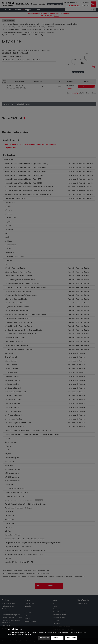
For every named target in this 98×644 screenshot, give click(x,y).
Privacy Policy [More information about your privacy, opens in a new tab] (27, 634)
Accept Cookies (71, 638)
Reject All (57, 638)
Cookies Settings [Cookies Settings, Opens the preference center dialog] (44, 638)
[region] (49, 635)
